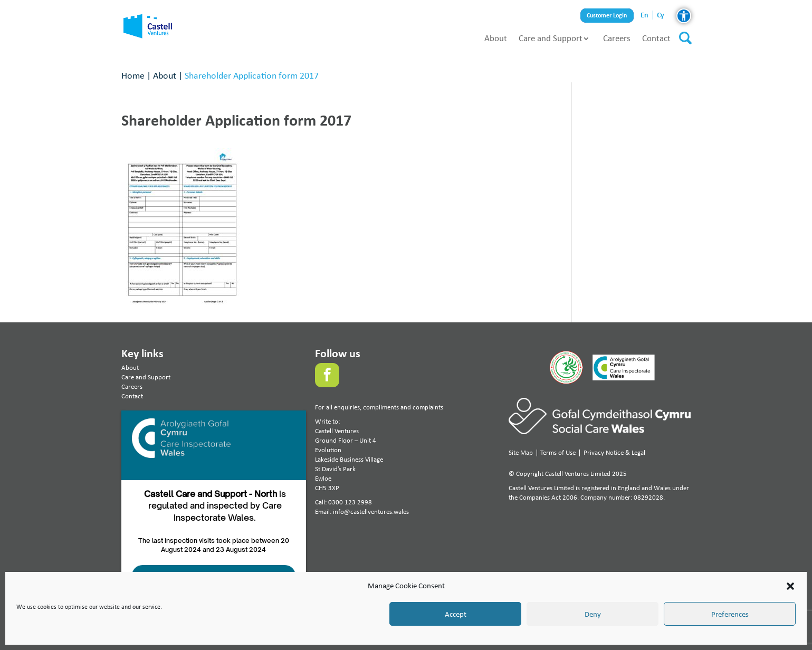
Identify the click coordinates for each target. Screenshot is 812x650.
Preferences (730, 614)
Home (133, 75)
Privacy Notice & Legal (614, 452)
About (496, 38)
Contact (656, 38)
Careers (617, 38)
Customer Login (607, 16)
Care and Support (551, 38)
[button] (790, 586)
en (644, 15)
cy (661, 15)
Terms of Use (558, 452)
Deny (593, 614)
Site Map (521, 452)
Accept (456, 614)
